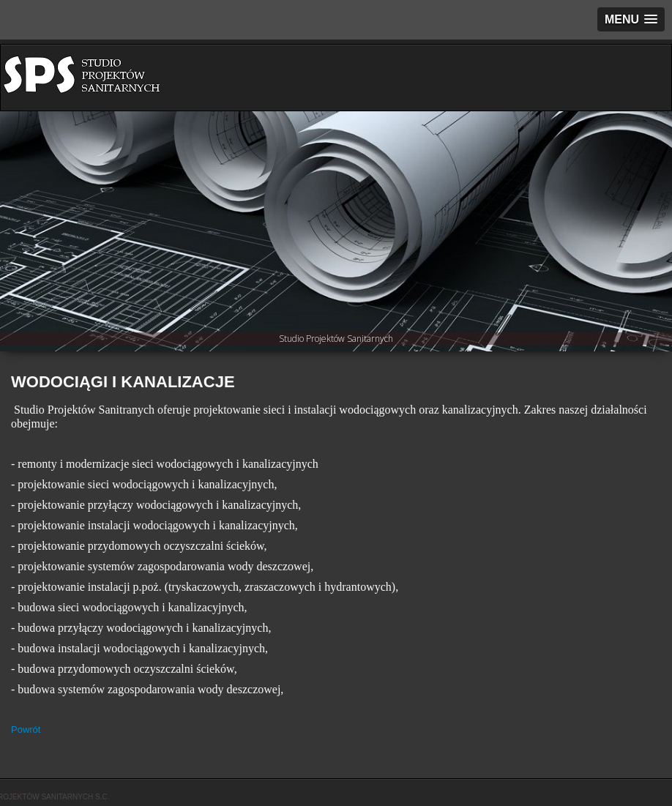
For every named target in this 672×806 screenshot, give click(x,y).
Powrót (26, 729)
